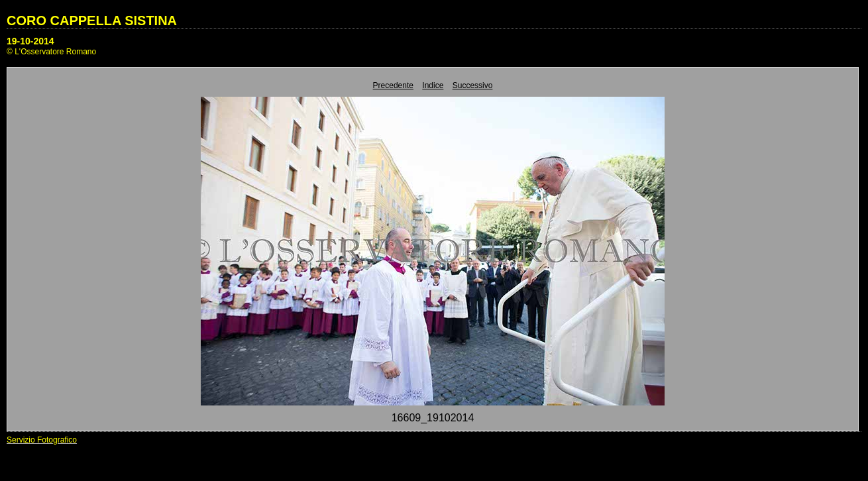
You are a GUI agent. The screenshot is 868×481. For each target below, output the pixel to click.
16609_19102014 (433, 418)
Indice (433, 85)
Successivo (473, 85)
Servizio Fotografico (42, 440)
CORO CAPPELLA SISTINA (92, 21)
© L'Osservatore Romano (51, 52)
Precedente (393, 85)
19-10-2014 (30, 41)
